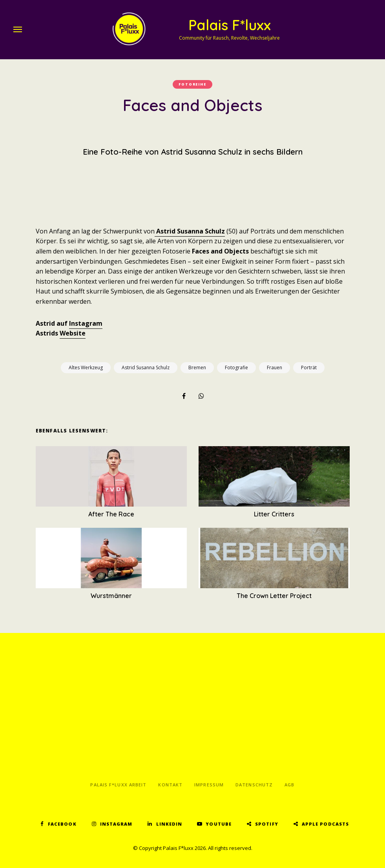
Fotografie (236, 367)
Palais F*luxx (230, 25)
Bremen (197, 367)
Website (73, 333)
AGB (289, 785)
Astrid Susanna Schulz (190, 231)
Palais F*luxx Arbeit (118, 785)
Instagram (86, 323)
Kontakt (170, 785)
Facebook (62, 824)
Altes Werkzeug (86, 367)
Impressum (209, 785)
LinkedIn (169, 824)
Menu (18, 29)
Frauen (275, 367)
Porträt (309, 367)
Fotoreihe (192, 84)
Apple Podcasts (325, 824)
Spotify (267, 824)
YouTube (219, 824)
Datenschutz (254, 785)
